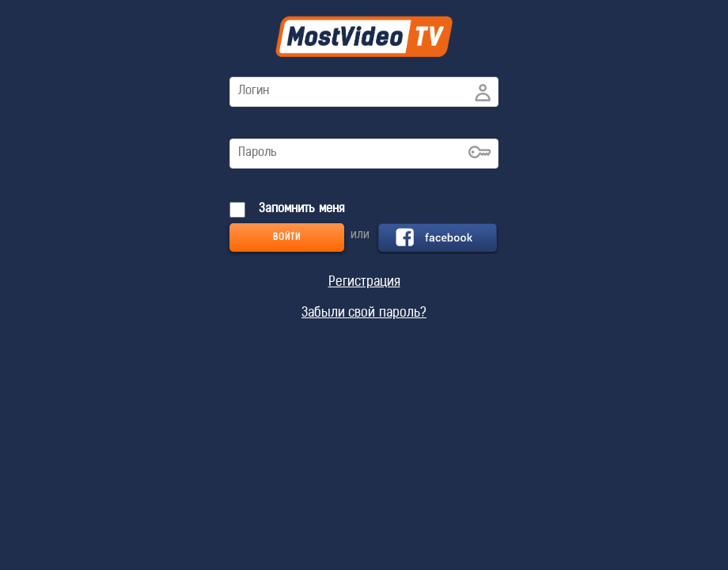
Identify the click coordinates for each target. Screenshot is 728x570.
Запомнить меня (300, 209)
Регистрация (364, 283)
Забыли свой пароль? (364, 313)
